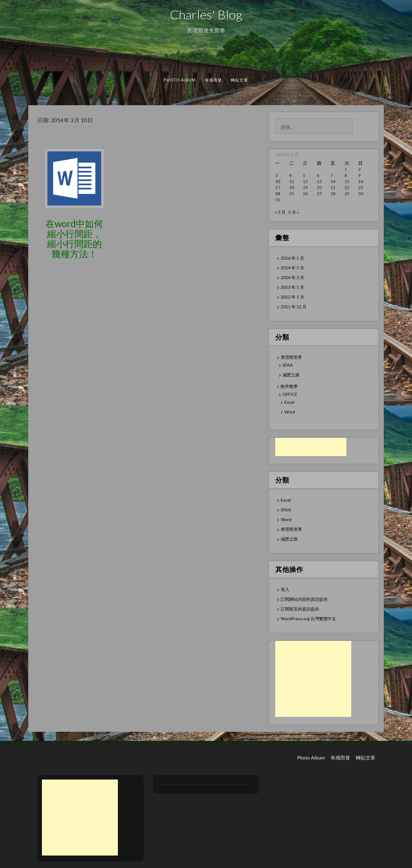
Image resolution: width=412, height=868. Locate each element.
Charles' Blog (206, 15)
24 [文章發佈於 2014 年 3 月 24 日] (278, 194)
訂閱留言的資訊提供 (300, 609)
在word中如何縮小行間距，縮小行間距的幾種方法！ (74, 239)
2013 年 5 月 (292, 287)
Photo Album (180, 80)
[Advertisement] (311, 447)
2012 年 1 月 (292, 297)
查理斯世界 (291, 357)
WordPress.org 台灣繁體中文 (308, 619)
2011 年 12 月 (294, 307)
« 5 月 (280, 212)
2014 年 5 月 (292, 268)
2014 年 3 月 (292, 277)
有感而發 (213, 80)
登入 (285, 589)
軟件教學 (289, 386)
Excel (289, 402)
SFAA (288, 365)
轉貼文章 (240, 80)
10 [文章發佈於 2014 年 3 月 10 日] (278, 181)
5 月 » (294, 212)
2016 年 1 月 (292, 258)
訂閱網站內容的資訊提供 (304, 599)
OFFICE (290, 394)
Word (290, 412)
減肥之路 (291, 375)
